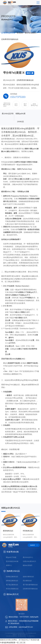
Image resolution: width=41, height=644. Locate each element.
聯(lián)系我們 (28, 565)
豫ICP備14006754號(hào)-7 (23, 635)
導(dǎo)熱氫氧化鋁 (12, 589)
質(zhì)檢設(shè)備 (12, 561)
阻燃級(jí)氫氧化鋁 (12, 577)
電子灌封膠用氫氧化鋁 (30, 585)
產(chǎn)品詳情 (8, 114)
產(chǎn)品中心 (28, 557)
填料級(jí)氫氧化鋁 (12, 581)
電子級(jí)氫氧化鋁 (12, 585)
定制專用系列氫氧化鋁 (10, 39)
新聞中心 (9, 565)
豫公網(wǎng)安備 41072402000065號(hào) (26, 636)
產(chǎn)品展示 (31, 33)
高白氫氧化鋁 (27, 581)
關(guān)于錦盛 (11, 557)
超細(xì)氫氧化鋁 (28, 577)
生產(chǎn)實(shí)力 (29, 561)
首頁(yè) (20, 33)
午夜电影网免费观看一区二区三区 (13, 643)
